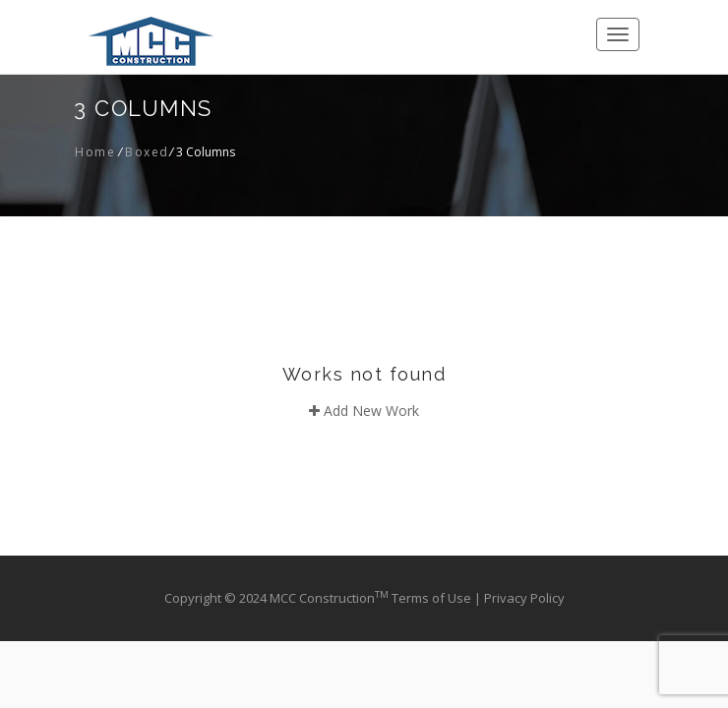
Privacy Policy (524, 598)
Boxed (147, 152)
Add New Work (364, 411)
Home (95, 152)
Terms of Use (433, 598)
